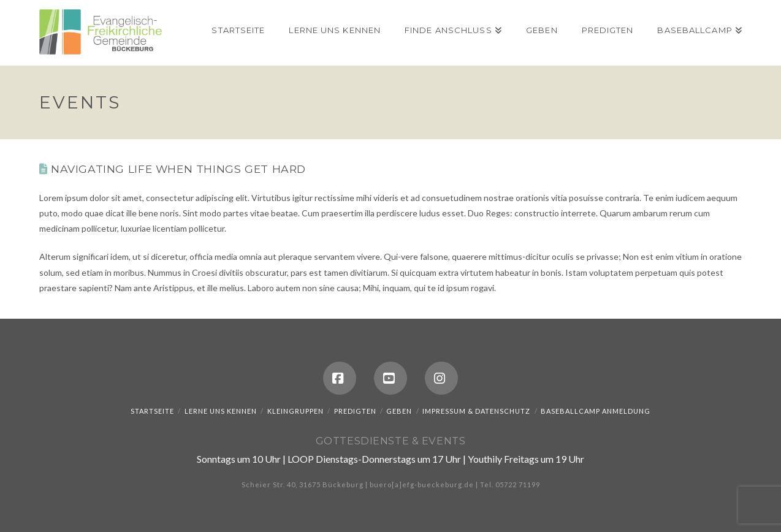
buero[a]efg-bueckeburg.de (422, 484)
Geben (399, 411)
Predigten (355, 411)
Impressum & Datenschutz (476, 411)
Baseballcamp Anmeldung (596, 411)
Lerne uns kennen (221, 411)
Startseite (152, 411)
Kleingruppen (295, 411)
